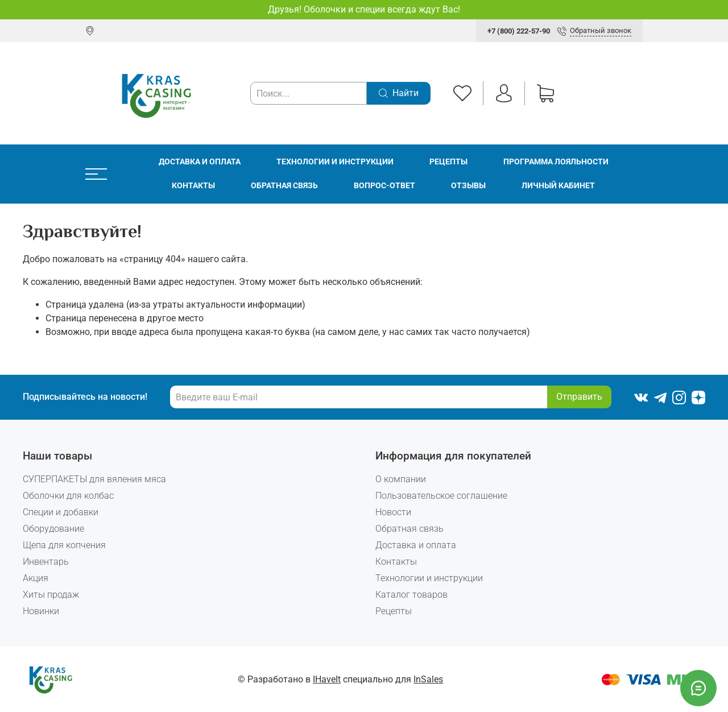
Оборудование (53, 529)
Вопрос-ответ (384, 186)
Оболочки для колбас (68, 496)
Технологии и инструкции (335, 162)
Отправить (579, 397)
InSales (428, 679)
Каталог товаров (411, 595)
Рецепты (448, 162)
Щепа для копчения (64, 545)
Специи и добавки (61, 512)
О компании (401, 479)
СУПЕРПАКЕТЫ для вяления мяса (94, 479)
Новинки (41, 611)
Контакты (193, 186)
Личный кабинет (558, 186)
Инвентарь (46, 562)
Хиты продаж (51, 595)
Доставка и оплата (200, 162)
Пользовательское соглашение (441, 496)
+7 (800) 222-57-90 (519, 31)
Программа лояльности (556, 162)
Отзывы (468, 186)
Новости (393, 512)
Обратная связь (284, 186)
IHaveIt (327, 679)
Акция (36, 578)
